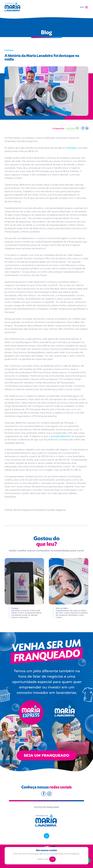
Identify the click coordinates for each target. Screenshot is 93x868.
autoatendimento (61, 436)
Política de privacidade (47, 807)
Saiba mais (43, 859)
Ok (53, 859)
